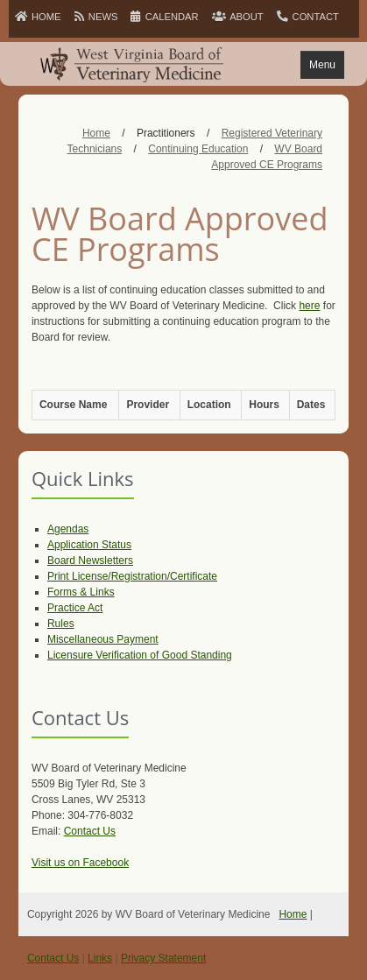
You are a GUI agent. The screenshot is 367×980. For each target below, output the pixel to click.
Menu (322, 65)
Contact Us (90, 831)
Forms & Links (81, 592)
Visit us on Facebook (80, 863)
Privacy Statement (163, 958)
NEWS (96, 17)
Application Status (89, 545)
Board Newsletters (90, 561)
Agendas (68, 529)
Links (100, 958)
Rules (61, 624)
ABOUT (238, 17)
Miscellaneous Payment (103, 639)
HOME (38, 17)
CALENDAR (164, 17)
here (309, 306)
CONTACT (308, 17)
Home (293, 914)
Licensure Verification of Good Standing (140, 655)
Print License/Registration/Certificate (132, 576)
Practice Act (75, 608)
